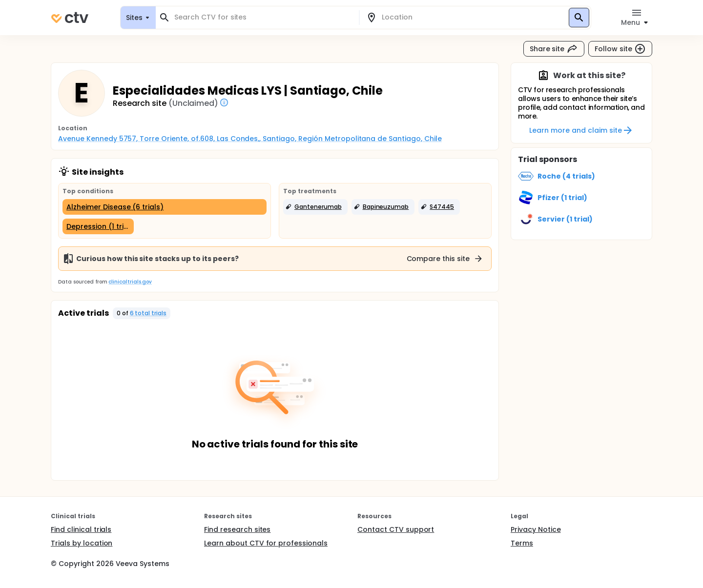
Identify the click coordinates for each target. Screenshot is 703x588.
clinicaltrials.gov (130, 282)
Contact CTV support (396, 529)
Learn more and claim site (581, 130)
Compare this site (445, 259)
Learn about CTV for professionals (266, 543)
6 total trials (148, 313)
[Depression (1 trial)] (98, 226)
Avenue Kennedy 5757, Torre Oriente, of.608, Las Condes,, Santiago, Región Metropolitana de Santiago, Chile (250, 139)
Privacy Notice (536, 529)
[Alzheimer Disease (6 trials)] (165, 207)
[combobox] (263, 17)
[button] (315, 207)
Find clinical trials (81, 529)
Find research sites (237, 529)
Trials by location (82, 543)
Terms (522, 543)
